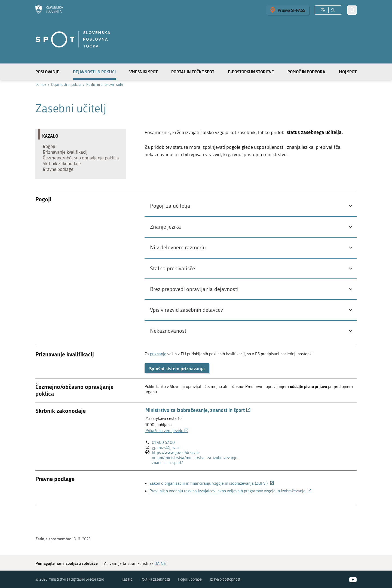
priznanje (158, 372)
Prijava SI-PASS (291, 10)
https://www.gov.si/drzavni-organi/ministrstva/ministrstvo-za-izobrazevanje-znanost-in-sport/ (195, 475)
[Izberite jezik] (323, 10)
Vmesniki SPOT (143, 72)
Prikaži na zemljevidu (167, 448)
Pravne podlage (60, 186)
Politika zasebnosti (155, 579)
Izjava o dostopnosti (226, 579)
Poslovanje (47, 72)
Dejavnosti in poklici (94, 72)
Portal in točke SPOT (193, 72)
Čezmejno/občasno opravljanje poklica (75, 166)
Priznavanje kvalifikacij (67, 156)
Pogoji (51, 147)
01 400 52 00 (163, 460)
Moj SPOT (348, 72)
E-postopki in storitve (251, 72)
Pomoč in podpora (306, 72)
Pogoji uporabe (190, 579)
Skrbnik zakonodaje (64, 177)
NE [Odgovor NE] (163, 563)
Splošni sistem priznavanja (177, 386)
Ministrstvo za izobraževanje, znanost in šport (198, 428)
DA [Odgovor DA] (157, 563)
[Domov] (49, 10)
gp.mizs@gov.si (166, 465)
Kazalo (127, 579)
